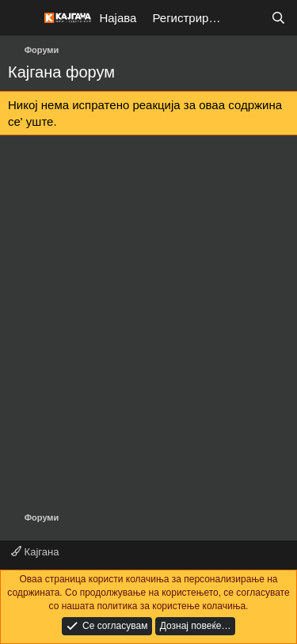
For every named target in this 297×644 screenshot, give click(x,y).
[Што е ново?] (247, 18)
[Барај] (278, 18)
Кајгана (35, 552)
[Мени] (22, 18)
